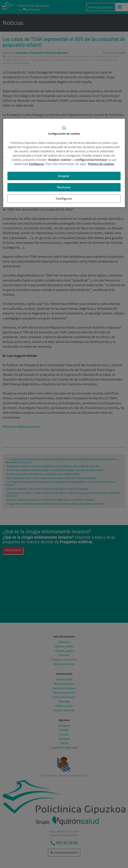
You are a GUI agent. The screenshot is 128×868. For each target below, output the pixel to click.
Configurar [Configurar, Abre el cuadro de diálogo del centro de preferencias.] (64, 199)
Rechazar (64, 187)
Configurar (36, 164)
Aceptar (64, 176)
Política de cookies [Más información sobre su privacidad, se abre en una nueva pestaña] (101, 164)
